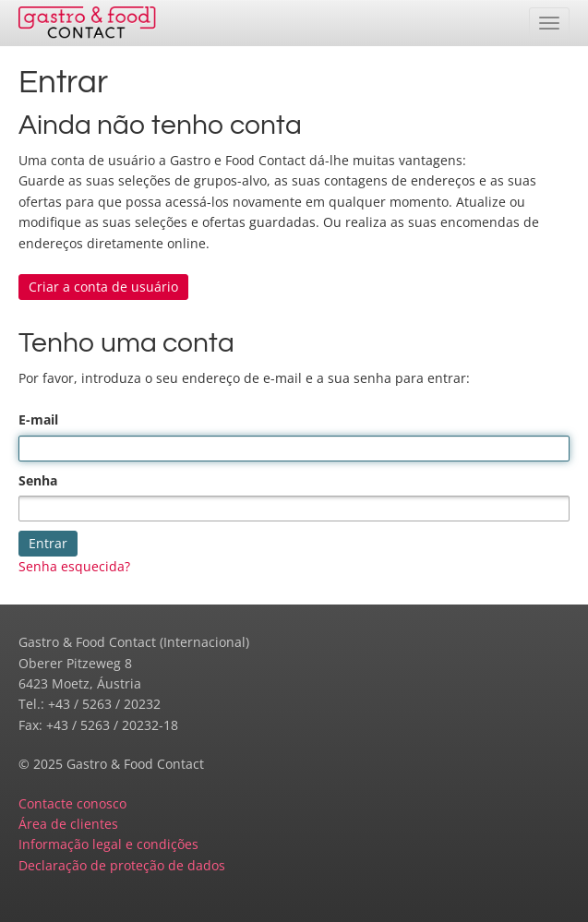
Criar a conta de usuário (103, 287)
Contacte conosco (72, 803)
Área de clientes (68, 824)
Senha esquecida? (74, 566)
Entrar (48, 543)
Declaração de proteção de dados (122, 865)
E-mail (38, 419)
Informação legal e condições (108, 844)
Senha (38, 480)
